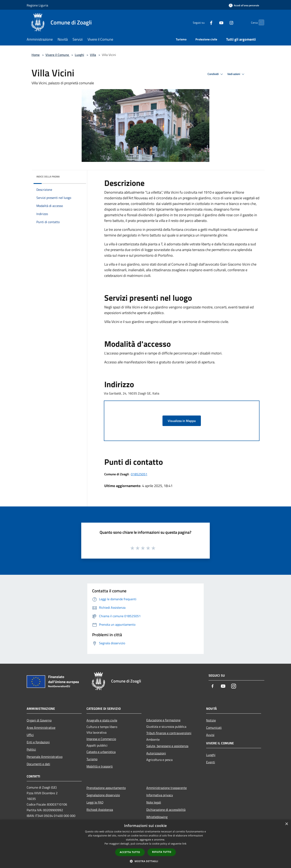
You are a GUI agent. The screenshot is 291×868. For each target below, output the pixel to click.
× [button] (286, 824)
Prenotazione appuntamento (106, 788)
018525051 (139, 474)
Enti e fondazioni (38, 742)
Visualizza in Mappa (182, 421)
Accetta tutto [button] (130, 852)
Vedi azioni (236, 74)
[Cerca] (259, 22)
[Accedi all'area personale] (244, 5)
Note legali (154, 802)
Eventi (211, 762)
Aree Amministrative (41, 728)
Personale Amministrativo (45, 757)
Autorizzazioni (156, 753)
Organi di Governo (39, 720)
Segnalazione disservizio (103, 795)
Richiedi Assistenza (100, 810)
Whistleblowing (157, 817)
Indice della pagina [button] (48, 177)
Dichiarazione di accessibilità (166, 810)
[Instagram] (224, 22)
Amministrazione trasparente (167, 788)
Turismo (92, 759)
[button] (145, 861)
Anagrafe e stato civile (102, 720)
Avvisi (210, 735)
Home (36, 55)
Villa (93, 55)
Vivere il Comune (58, 55)
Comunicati (214, 728)
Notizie (211, 720)
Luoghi (79, 55)
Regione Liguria (37, 5)
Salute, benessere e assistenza (167, 746)
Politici (31, 749)
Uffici (30, 735)
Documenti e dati (38, 764)
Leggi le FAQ (95, 802)
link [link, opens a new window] (184, 844)
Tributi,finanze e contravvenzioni (169, 733)
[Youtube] (213, 22)
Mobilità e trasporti (100, 766)
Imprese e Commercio (101, 739)
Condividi (216, 74)
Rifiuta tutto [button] (162, 852)
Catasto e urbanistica (101, 752)
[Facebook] (203, 22)
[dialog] (145, 844)
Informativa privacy (160, 795)
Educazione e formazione (163, 720)
